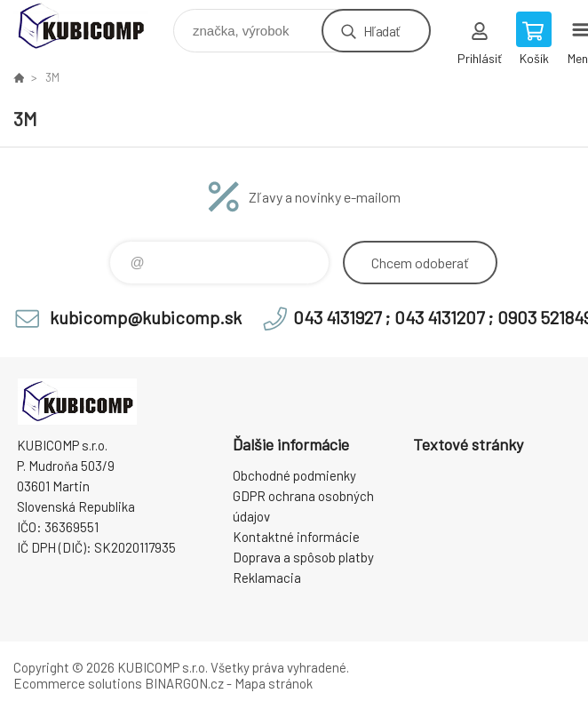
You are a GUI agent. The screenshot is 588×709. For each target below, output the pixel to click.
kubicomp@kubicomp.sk (146, 317)
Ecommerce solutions (78, 683)
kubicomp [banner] (92, 26)
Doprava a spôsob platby (303, 557)
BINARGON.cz (184, 683)
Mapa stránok (274, 683)
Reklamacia (267, 578)
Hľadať (381, 31)
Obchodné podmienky (294, 475)
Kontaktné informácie (296, 537)
